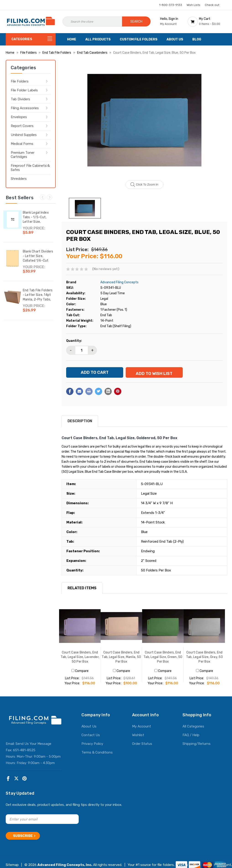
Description (80, 425)
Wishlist (138, 739)
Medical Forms (22, 144)
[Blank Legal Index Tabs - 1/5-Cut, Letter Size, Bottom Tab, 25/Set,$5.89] (13, 220)
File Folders (20, 81)
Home (72, 39)
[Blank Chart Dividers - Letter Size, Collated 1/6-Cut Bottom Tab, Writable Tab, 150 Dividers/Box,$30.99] (13, 258)
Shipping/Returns (197, 748)
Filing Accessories (25, 108)
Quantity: (74, 341)
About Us (175, 39)
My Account (142, 730)
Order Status (142, 748)
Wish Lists (193, 5)
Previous (43, 197)
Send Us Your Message (33, 748)
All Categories (193, 730)
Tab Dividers (20, 99)
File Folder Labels (24, 90)
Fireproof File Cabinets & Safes (30, 168)
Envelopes (19, 117)
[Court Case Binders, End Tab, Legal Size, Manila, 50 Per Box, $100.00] (121, 630)
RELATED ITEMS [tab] (82, 592)
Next (50, 197)
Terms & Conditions (97, 756)
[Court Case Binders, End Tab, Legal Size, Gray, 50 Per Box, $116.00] (204, 630)
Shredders (19, 179)
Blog (197, 39)
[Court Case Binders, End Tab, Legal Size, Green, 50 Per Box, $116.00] (163, 630)
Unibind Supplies (24, 135)
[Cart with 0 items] (207, 21)
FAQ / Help (191, 739)
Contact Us (91, 739)
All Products (98, 39)
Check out (212, 5)
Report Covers (22, 126)
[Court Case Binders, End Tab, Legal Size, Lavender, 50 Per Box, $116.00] (80, 630)
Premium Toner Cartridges (23, 155)
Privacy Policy (92, 748)
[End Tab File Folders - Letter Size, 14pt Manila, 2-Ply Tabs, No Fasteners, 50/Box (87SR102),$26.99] (13, 297)
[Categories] (31, 39)
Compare (80, 675)
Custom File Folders (139, 39)
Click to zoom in (145, 185)
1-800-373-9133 (171, 5)
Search (136, 22)
